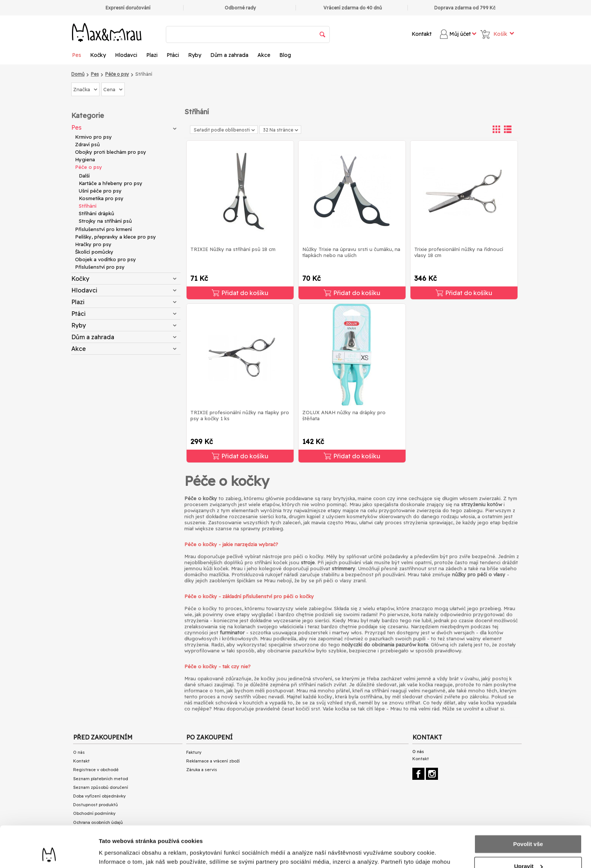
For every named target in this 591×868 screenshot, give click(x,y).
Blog (285, 55)
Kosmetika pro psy (101, 198)
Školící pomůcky (94, 252)
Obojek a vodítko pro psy (106, 259)
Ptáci (173, 55)
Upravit (528, 827)
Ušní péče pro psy (100, 191)
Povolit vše (528, 806)
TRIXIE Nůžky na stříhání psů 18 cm (233, 249)
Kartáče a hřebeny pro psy (111, 183)
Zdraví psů (87, 144)
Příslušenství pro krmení (103, 229)
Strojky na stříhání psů (105, 221)
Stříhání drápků (96, 213)
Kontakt (422, 34)
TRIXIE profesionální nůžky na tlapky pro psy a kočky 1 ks (240, 415)
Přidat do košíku (240, 293)
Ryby (195, 55)
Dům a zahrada (229, 55)
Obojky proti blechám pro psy (111, 152)
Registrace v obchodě (96, 770)
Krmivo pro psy (93, 137)
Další (84, 176)
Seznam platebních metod (101, 779)
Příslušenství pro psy (100, 267)
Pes (77, 55)
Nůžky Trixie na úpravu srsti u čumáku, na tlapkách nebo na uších (351, 252)
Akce (264, 55)
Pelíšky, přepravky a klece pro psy (116, 237)
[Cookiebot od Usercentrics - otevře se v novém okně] (49, 853)
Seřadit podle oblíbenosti (224, 130)
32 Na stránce (281, 130)
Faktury (194, 752)
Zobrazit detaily (120, 853)
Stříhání (88, 206)
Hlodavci (126, 55)
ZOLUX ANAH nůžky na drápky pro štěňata (344, 415)
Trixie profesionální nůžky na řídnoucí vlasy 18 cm (459, 252)
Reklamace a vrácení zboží (213, 761)
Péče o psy (89, 167)
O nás (79, 752)
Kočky (98, 55)
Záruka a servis (202, 770)
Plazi (152, 55)
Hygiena (85, 159)
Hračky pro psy (93, 244)
